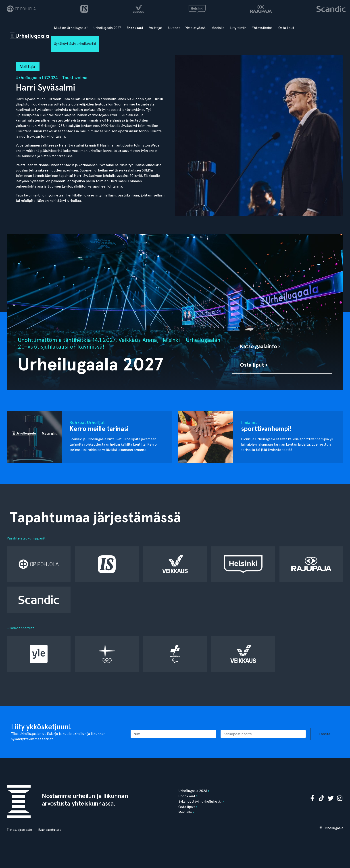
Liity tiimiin (238, 28)
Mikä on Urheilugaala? (71, 28)
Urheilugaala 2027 (107, 28)
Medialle (218, 28)
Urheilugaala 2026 (193, 791)
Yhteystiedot (262, 28)
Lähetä (325, 734)
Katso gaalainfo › (260, 346)
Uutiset (174, 28)
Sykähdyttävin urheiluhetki (75, 44)
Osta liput (286, 28)
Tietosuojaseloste (19, 830)
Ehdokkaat (135, 28)
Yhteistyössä (196, 28)
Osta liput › (254, 365)
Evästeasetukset (50, 830)
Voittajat (156, 28)
